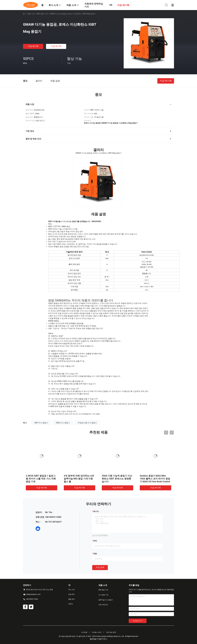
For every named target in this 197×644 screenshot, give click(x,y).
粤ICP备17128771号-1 (98, 639)
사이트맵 (84, 632)
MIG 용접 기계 (42, 14)
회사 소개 (72, 590)
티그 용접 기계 (103, 595)
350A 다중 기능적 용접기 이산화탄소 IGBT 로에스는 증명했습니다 (117, 479)
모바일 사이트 (97, 632)
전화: (95, 554)
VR (111, 5)
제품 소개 (31, 14)
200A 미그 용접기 (63, 423)
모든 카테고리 (103, 605)
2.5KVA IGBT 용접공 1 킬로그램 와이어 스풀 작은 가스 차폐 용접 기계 (41, 479)
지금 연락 (100, 567)
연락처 (71, 604)
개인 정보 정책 (111, 632)
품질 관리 (72, 599)
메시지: (96, 511)
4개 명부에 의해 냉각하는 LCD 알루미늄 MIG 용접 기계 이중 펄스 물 (79, 479)
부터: (95, 541)
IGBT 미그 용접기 (41, 423)
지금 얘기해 (33, 46)
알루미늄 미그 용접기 (106, 600)
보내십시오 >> (138, 621)
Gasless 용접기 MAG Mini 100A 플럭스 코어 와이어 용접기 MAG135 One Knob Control (155, 479)
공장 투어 (72, 594)
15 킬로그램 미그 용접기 (87, 423)
